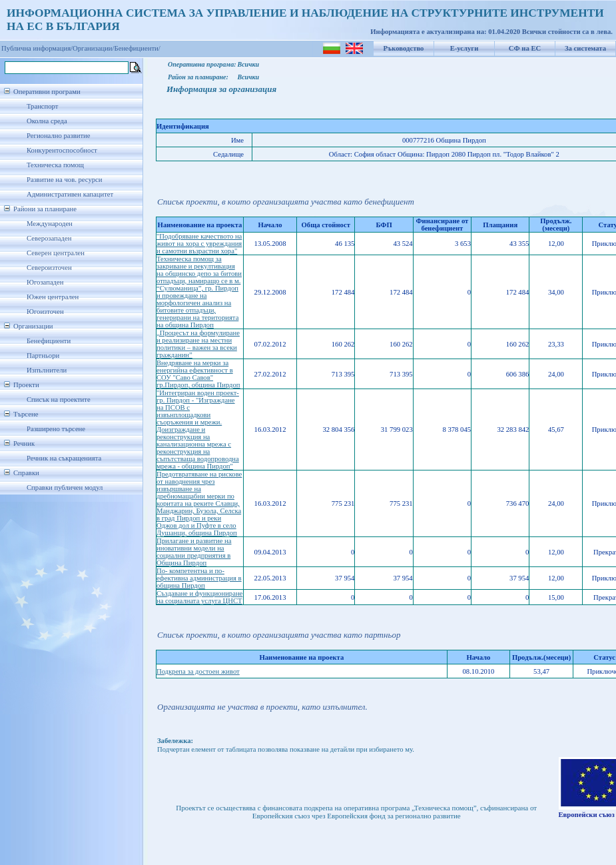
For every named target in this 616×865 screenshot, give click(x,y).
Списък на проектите (59, 400)
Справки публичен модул (65, 487)
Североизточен (49, 268)
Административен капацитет (70, 194)
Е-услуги (464, 48)
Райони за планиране (45, 209)
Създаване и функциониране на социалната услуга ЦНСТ (199, 597)
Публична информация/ (37, 48)
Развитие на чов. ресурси (65, 180)
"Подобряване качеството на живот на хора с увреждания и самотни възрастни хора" (199, 244)
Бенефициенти (49, 341)
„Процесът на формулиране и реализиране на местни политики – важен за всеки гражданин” (198, 344)
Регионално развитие (59, 136)
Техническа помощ (55, 165)
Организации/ (94, 48)
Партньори (43, 356)
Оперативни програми (47, 92)
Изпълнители (47, 370)
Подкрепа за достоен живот (198, 671)
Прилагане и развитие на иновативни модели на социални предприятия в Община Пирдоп (194, 552)
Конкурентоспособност (62, 150)
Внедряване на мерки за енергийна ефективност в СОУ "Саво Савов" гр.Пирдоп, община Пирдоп (198, 374)
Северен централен (56, 253)
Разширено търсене (56, 429)
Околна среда (47, 121)
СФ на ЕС (525, 48)
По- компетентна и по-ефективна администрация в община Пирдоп (199, 578)
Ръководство (404, 48)
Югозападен (45, 282)
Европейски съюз (587, 815)
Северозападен (49, 238)
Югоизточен (45, 312)
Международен (50, 224)
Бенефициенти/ (138, 48)
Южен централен (53, 297)
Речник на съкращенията (64, 458)
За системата (585, 48)
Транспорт (42, 106)
